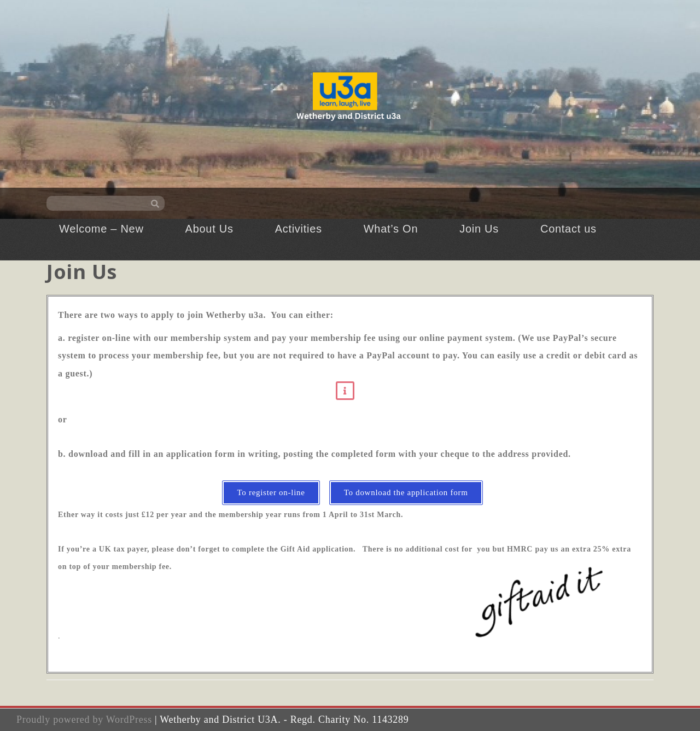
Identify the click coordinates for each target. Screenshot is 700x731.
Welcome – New (101, 229)
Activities (299, 229)
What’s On (391, 229)
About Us (209, 229)
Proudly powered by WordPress (84, 720)
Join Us (479, 229)
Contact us (568, 229)
